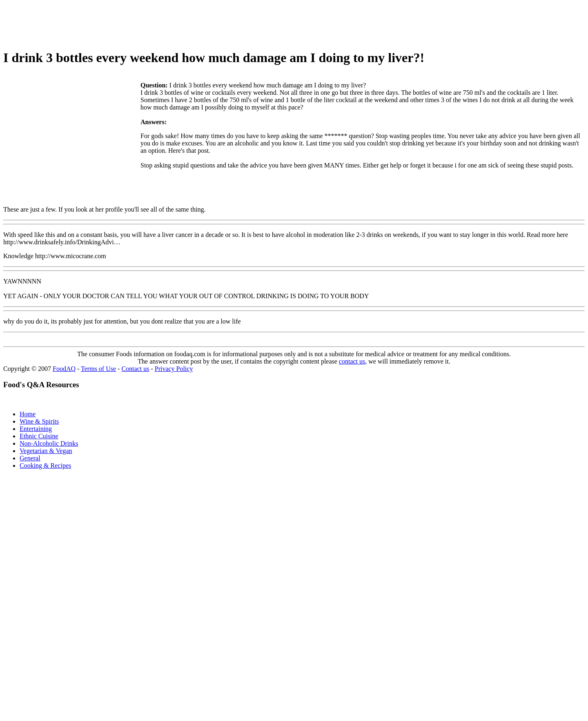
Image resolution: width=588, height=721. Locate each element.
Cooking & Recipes (45, 465)
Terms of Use (98, 369)
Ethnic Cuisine (39, 436)
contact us (352, 361)
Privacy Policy (174, 369)
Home (28, 414)
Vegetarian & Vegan (46, 451)
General (30, 458)
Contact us (135, 369)
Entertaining (36, 429)
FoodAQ (64, 369)
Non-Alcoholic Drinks (49, 443)
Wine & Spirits (39, 421)
